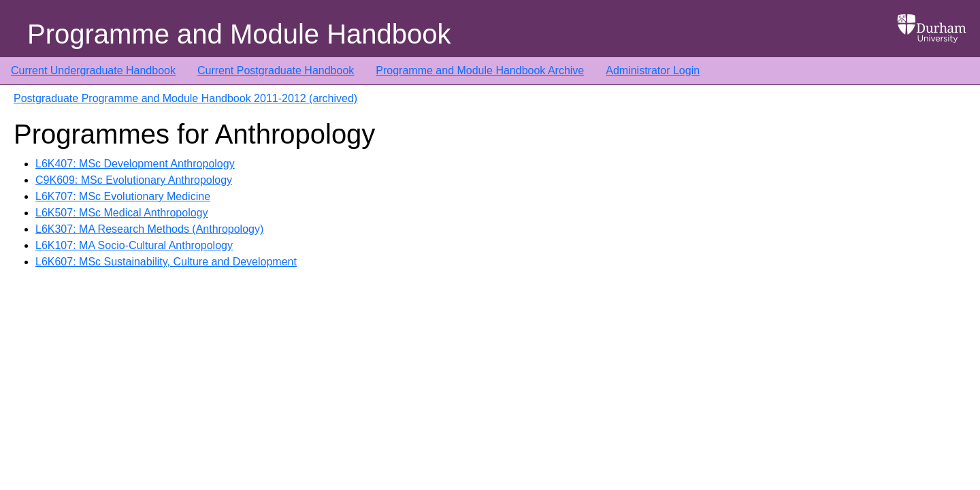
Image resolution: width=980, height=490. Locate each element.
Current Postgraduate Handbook (276, 70)
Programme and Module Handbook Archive (480, 70)
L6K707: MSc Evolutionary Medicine (123, 196)
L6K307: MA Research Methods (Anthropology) (149, 229)
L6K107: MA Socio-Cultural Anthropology (134, 245)
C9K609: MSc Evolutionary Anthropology (134, 180)
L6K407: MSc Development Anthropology (135, 164)
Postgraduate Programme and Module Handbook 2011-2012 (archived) (185, 98)
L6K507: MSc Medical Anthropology (121, 213)
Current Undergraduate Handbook (93, 70)
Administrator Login (653, 70)
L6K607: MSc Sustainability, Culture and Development (166, 262)
